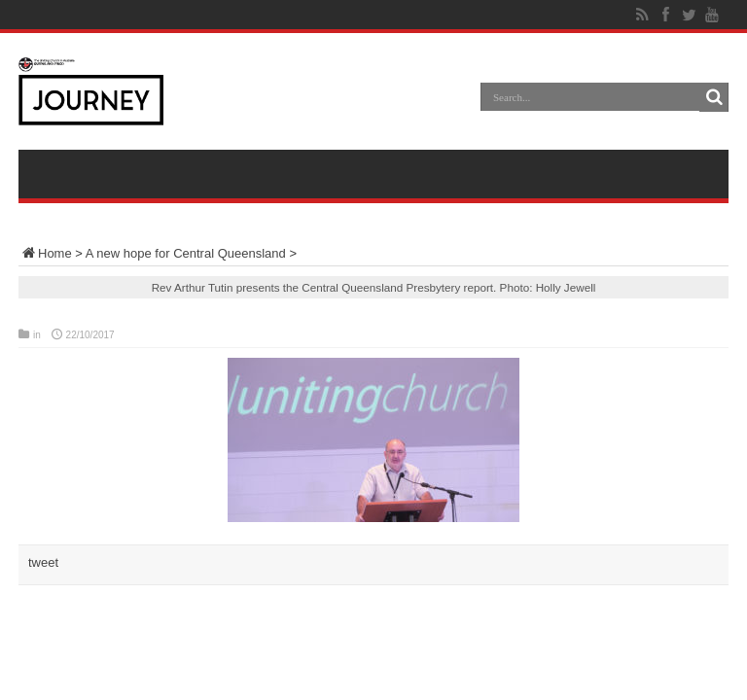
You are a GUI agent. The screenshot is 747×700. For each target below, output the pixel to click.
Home (45, 253)
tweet (43, 562)
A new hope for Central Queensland (186, 253)
